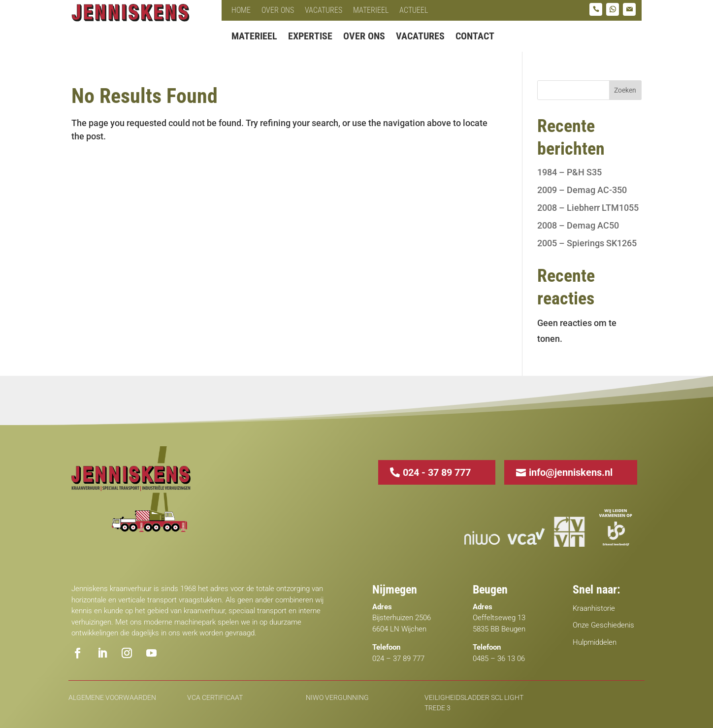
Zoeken (625, 90)
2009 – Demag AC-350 (582, 190)
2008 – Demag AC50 (578, 225)
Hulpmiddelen (595, 642)
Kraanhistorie (594, 608)
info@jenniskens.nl (571, 472)
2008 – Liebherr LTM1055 (588, 208)
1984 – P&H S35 (569, 172)
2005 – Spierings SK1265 (587, 243)
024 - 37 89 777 (437, 472)
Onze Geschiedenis (603, 625)
